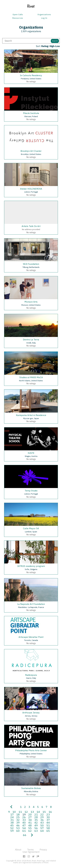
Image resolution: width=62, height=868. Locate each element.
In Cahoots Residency (31, 75)
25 (18, 817)
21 (36, 814)
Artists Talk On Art (31, 226)
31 (12, 820)
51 (48, 825)
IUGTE (31, 453)
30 (48, 817)
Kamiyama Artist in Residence (31, 415)
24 (12, 817)
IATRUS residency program (31, 566)
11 (20, 812)
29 (42, 817)
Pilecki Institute (31, 113)
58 (48, 828)
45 (12, 825)
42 (36, 822)
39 (18, 822)
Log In (44, 18)
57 (42, 828)
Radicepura (31, 675)
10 (14, 812)
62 (30, 831)
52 (12, 828)
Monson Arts (31, 302)
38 (12, 822)
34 (30, 820)
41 (30, 822)
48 (30, 825)
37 (48, 820)
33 (24, 820)
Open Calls (18, 15)
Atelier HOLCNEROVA (31, 189)
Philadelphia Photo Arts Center (31, 750)
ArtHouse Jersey (31, 713)
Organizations (44, 15)
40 (24, 822)
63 (36, 831)
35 (36, 820)
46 (18, 825)
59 (12, 831)
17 (12, 814)
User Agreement (31, 852)
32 (18, 820)
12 (26, 812)
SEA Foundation (31, 264)
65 (48, 831)
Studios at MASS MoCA (31, 377)
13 (32, 812)
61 (24, 831)
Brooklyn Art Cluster (31, 151)
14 (38, 812)
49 (36, 825)
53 (18, 828)
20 (30, 814)
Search (55, 41)
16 (50, 812)
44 (48, 822)
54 (24, 828)
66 (25, 835)
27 (30, 817)
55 (30, 828)
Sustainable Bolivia (31, 788)
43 (42, 822)
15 (44, 812)
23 (48, 814)
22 (42, 814)
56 (36, 828)
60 (18, 831)
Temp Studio (31, 491)
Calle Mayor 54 (31, 528)
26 (24, 817)
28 (36, 817)
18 (18, 814)
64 (42, 831)
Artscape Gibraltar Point (31, 637)
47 (24, 825)
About (18, 850)
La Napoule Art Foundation (31, 604)
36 (42, 820)
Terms (30, 850)
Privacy (43, 850)
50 (42, 825)
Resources (18, 18)
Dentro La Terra (31, 339)
